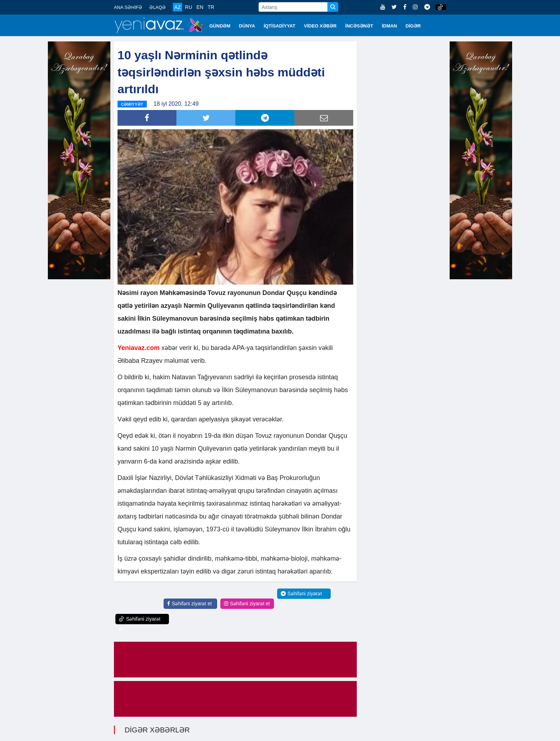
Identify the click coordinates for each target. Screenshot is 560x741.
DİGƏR (413, 26)
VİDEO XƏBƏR (320, 26)
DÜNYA (247, 26)
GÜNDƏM (220, 26)
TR (211, 7)
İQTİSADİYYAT (279, 26)
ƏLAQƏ (157, 7)
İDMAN (389, 26)
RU (189, 7)
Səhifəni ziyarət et (189, 603)
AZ (177, 7)
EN (200, 7)
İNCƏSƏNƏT (359, 26)
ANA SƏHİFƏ (128, 7)
